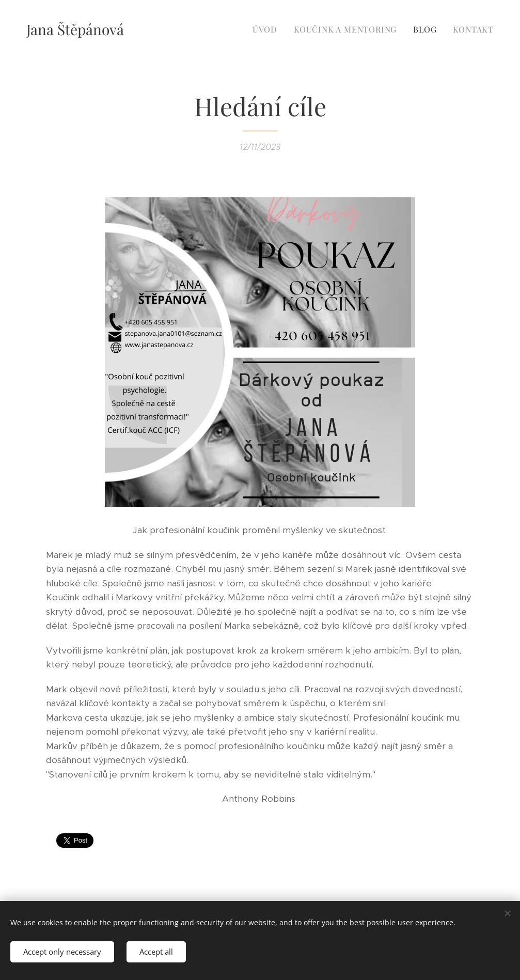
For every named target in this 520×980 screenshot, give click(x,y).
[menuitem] (268, 29)
